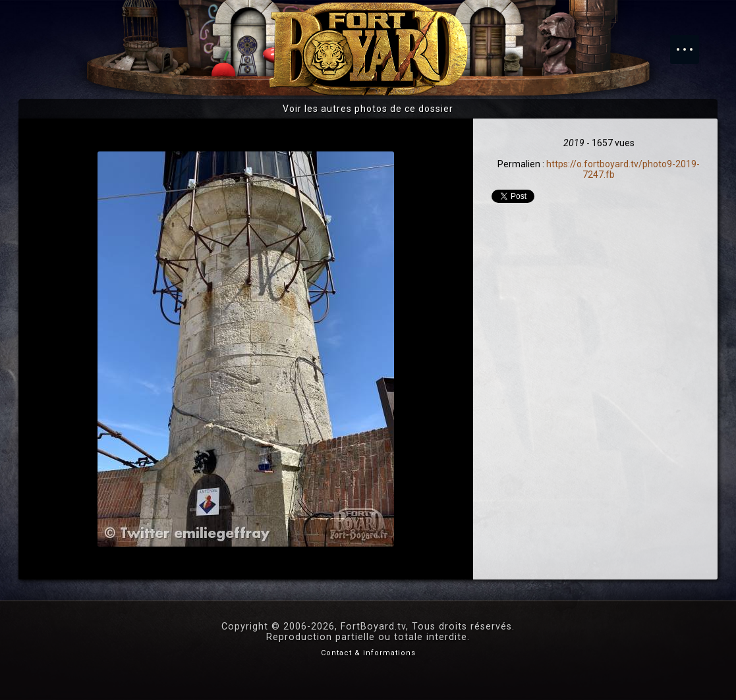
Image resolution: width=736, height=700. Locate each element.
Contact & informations (368, 653)
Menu (691, 43)
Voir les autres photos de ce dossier (368, 109)
